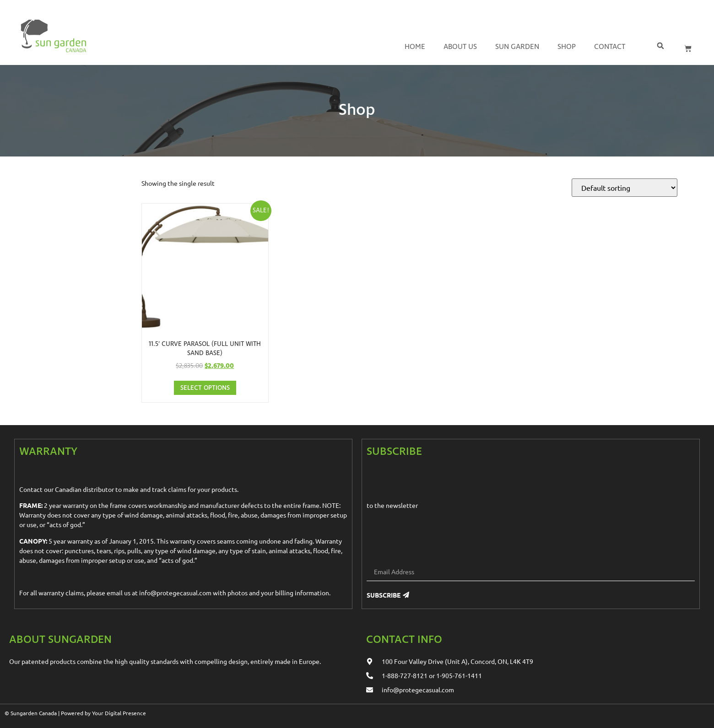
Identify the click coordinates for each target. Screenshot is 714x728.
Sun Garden (517, 47)
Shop (567, 47)
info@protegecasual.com (175, 593)
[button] (660, 46)
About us (460, 47)
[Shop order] (625, 188)
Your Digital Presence (119, 713)
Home (415, 47)
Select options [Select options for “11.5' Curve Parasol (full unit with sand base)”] (205, 388)
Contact (610, 47)
